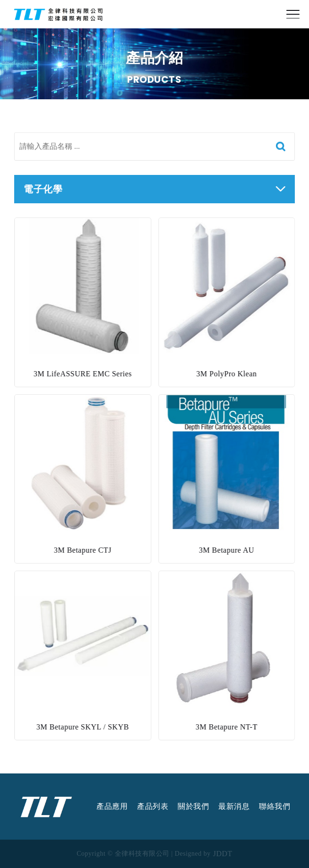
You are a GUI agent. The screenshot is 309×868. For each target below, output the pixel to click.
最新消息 (234, 807)
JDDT (223, 854)
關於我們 (193, 807)
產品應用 (112, 807)
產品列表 (153, 807)
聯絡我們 (275, 807)
